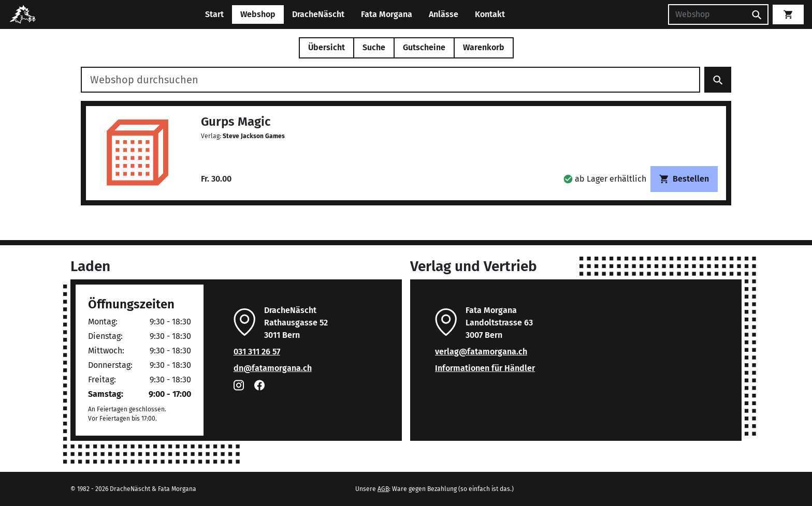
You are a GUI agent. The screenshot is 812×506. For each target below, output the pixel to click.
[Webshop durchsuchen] (390, 80)
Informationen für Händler (485, 368)
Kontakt (490, 14)
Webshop (258, 14)
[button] (605, 179)
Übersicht (327, 47)
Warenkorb (484, 47)
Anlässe (444, 14)
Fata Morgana (387, 14)
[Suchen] (707, 14)
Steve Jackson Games (254, 136)
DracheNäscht (318, 14)
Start (214, 14)
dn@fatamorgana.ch (273, 368)
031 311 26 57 (257, 352)
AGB (383, 489)
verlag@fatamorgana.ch (481, 352)
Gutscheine (424, 47)
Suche (374, 47)
